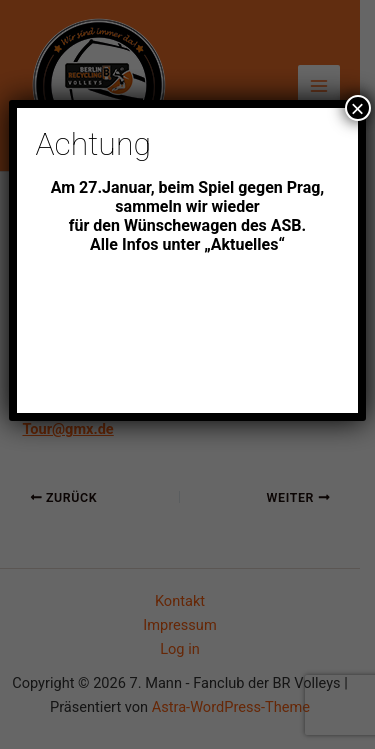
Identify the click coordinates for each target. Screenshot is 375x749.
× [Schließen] (358, 108)
